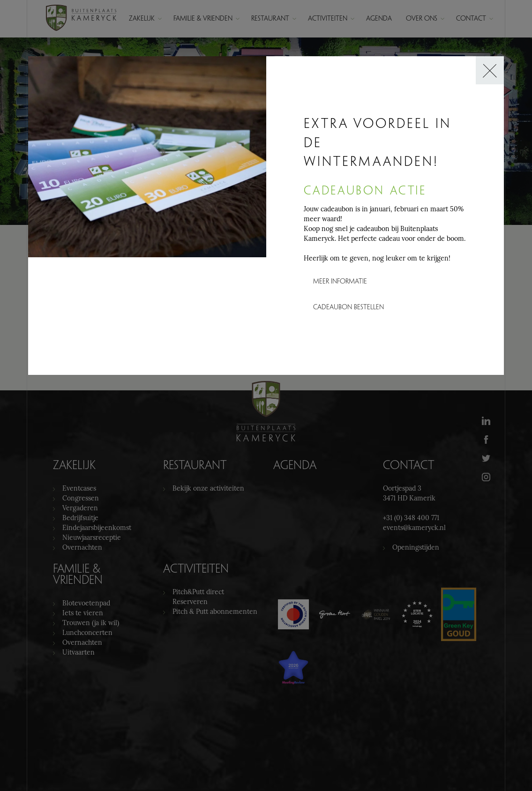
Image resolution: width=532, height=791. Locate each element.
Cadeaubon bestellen (348, 308)
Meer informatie (340, 282)
